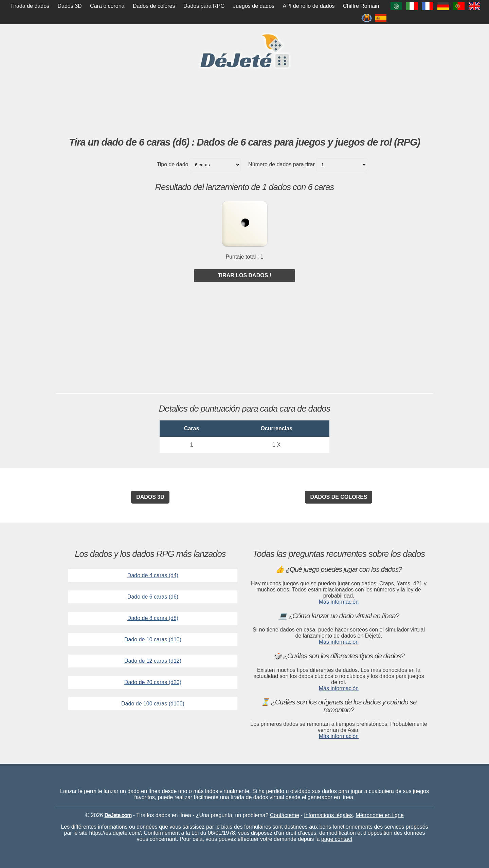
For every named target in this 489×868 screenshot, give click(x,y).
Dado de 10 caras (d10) (153, 639)
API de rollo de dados (309, 6)
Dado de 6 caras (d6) (153, 597)
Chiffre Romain (361, 6)
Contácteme (285, 815)
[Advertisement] (244, 118)
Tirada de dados (30, 6)
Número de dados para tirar (282, 164)
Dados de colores (154, 6)
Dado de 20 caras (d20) (153, 682)
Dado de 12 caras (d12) (153, 661)
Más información (339, 602)
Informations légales (328, 815)
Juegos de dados (254, 6)
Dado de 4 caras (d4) (153, 575)
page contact (337, 839)
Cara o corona (107, 6)
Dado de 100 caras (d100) (153, 704)
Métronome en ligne (379, 815)
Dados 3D (70, 6)
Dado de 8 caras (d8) (153, 618)
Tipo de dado (173, 164)
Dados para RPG (204, 6)
